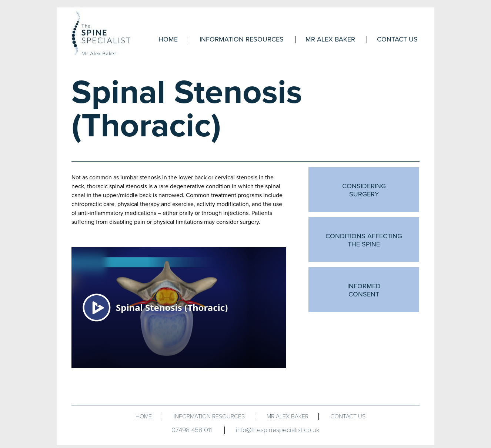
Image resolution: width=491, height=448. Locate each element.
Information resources (242, 39)
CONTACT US (348, 417)
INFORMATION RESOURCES (209, 417)
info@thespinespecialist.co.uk (278, 430)
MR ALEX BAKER (288, 417)
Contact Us (397, 39)
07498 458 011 (192, 430)
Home (168, 39)
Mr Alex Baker (330, 39)
